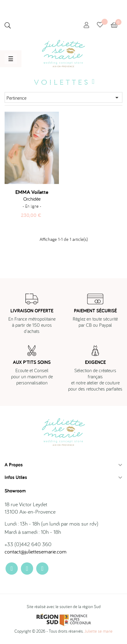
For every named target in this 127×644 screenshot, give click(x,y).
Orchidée (32, 199)
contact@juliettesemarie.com (36, 551)
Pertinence (63, 98)
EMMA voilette (32, 192)
